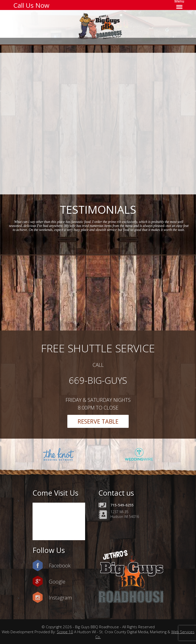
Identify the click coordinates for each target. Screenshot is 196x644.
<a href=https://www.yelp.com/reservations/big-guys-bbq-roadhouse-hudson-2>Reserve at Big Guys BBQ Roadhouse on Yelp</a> (101, 123)
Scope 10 (65, 632)
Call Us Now (31, 5)
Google (57, 581)
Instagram (60, 597)
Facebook (60, 565)
